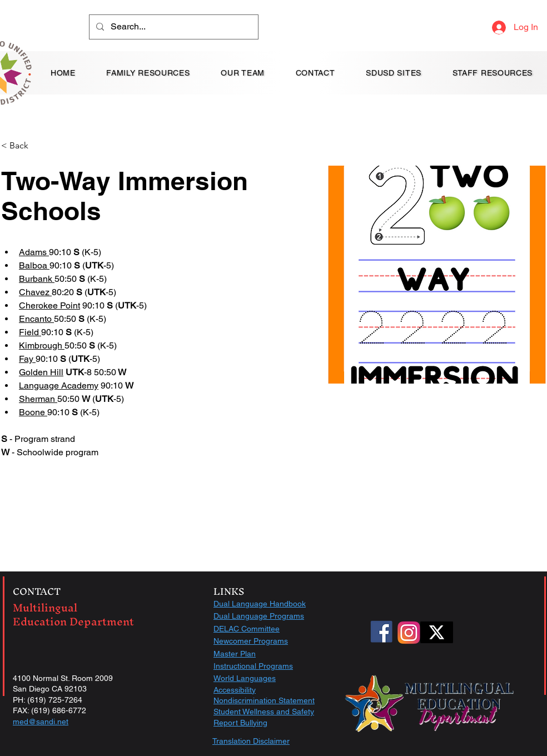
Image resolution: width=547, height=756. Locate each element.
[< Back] (23, 146)
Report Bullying (240, 723)
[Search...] (173, 27)
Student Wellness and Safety (264, 712)
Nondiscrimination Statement (264, 700)
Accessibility (235, 690)
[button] (242, 73)
